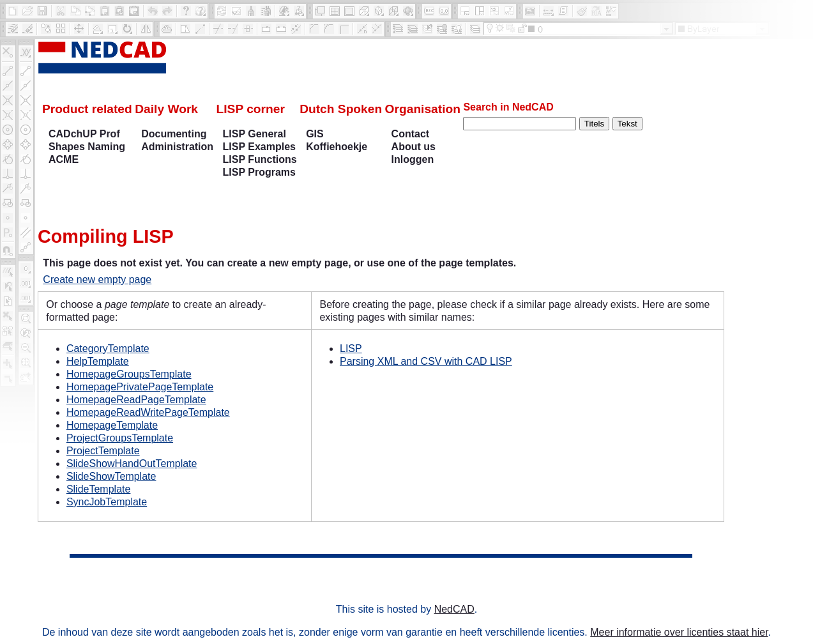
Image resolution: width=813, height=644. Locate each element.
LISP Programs (259, 172)
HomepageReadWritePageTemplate (148, 412)
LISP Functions (260, 159)
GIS (315, 134)
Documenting (174, 134)
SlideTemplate (99, 489)
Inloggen (413, 159)
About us (414, 147)
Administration (177, 147)
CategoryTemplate (108, 349)
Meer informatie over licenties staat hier (679, 632)
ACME (64, 159)
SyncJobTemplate (107, 502)
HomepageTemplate (112, 425)
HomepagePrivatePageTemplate (140, 387)
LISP (351, 349)
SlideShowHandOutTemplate (132, 464)
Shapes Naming (87, 147)
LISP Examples (259, 147)
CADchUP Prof (84, 134)
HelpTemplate (98, 361)
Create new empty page (97, 280)
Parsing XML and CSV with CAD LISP (426, 361)
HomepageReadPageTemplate (136, 400)
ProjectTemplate (103, 451)
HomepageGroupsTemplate (129, 374)
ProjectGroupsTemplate (120, 438)
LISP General (255, 134)
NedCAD (454, 609)
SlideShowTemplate (111, 476)
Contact (411, 134)
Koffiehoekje (337, 147)
